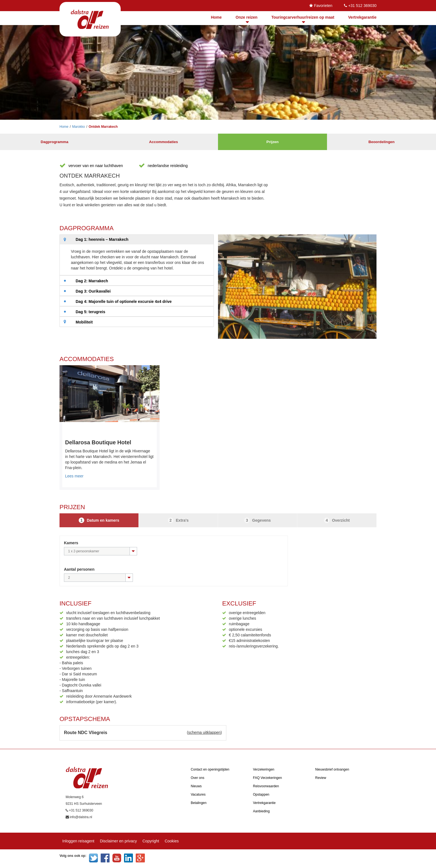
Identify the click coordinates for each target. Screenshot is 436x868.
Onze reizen (247, 17)
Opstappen (261, 795)
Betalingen (199, 803)
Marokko (78, 127)
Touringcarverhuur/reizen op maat (303, 17)
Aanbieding (261, 811)
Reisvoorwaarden (266, 786)
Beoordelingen (381, 142)
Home (216, 17)
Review (321, 778)
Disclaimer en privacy (118, 841)
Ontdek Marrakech (103, 127)
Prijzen (272, 142)
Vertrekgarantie (362, 17)
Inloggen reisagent (78, 841)
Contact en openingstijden (210, 769)
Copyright (151, 841)
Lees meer (74, 476)
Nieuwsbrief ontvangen (332, 769)
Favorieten (323, 6)
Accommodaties (163, 142)
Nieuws (196, 786)
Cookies (172, 841)
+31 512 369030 (362, 6)
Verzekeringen (264, 769)
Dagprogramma (54, 142)
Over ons (198, 778)
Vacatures (198, 795)
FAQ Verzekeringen (267, 778)
